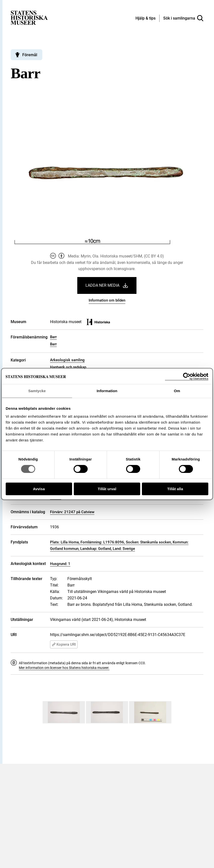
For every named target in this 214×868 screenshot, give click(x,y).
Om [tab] (177, 391)
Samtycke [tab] (37, 391)
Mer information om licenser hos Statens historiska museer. (64, 668)
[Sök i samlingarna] (183, 18)
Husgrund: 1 (60, 564)
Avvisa (39, 489)
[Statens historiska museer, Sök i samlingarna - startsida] (29, 17)
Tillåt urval (107, 489)
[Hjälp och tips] (146, 19)
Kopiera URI (64, 644)
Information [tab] (107, 391)
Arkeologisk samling (67, 360)
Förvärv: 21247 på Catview (72, 512)
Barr (53, 337)
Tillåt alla (175, 489)
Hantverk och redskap (68, 367)
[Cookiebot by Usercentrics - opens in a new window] (187, 376)
